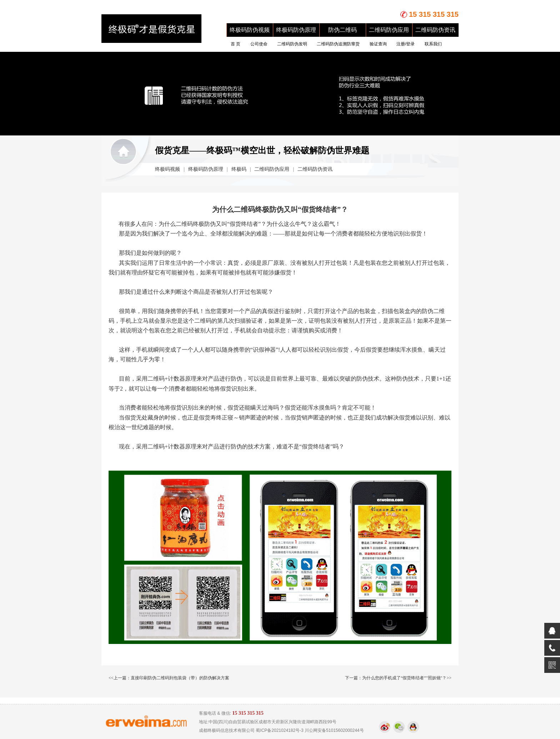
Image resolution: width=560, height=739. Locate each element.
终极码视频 (167, 169)
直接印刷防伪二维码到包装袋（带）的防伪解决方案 (180, 678)
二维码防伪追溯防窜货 (338, 44)
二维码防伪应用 (389, 30)
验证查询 (378, 44)
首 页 (236, 44)
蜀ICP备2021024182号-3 (279, 730)
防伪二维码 (342, 30)
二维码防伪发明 (292, 44)
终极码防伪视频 (250, 30)
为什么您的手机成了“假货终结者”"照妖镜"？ (404, 678)
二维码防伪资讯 (435, 30)
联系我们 (433, 44)
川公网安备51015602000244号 (334, 730)
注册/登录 (406, 44)
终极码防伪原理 (296, 30)
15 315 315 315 (434, 14)
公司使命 (259, 44)
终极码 (239, 169)
